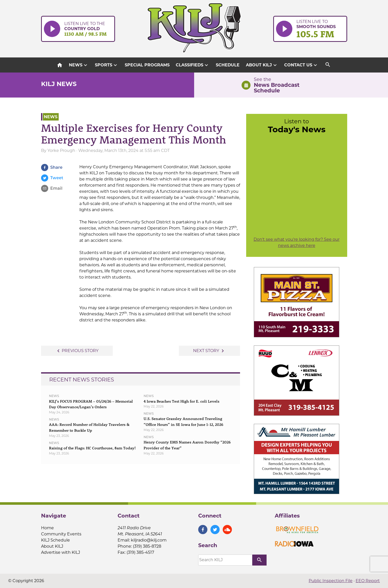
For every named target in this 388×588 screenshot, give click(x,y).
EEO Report (368, 581)
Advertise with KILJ (61, 552)
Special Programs (147, 65)
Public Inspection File (331, 581)
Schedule (228, 65)
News (79, 65)
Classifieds (193, 65)
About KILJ (262, 65)
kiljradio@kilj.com (149, 540)
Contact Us (301, 65)
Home (47, 528)
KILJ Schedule (55, 540)
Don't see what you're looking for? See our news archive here (297, 242)
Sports (107, 65)
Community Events (61, 534)
